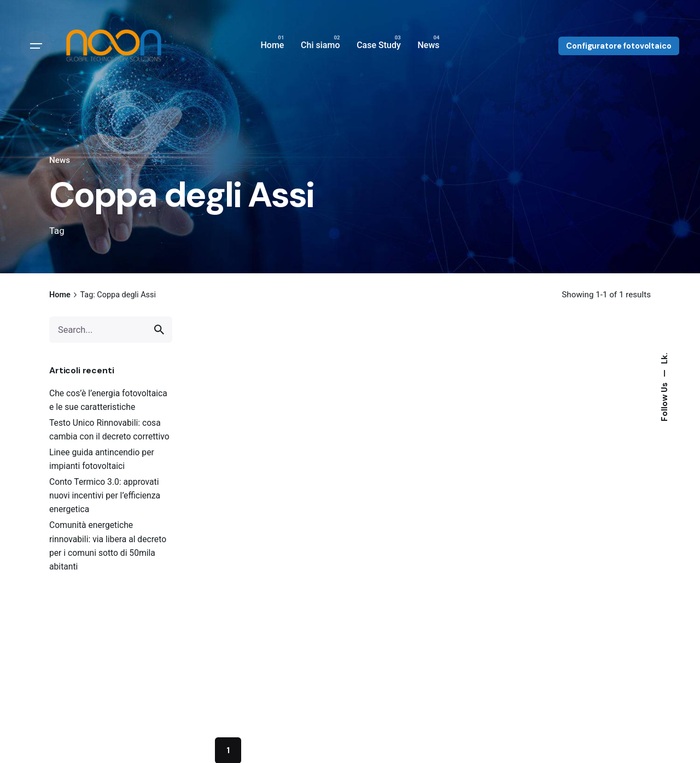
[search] (159, 330)
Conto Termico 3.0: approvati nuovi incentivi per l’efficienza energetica (105, 495)
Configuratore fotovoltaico (619, 46)
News (60, 160)
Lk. (664, 358)
